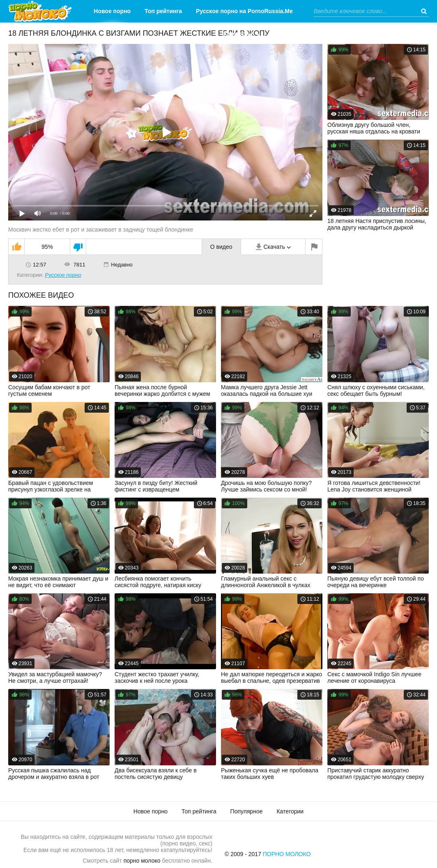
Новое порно (112, 11)
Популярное (247, 811)
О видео (221, 247)
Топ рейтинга (163, 11)
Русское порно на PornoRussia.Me (244, 11)
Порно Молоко (287, 854)
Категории (238, 34)
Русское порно (63, 275)
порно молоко (142, 861)
